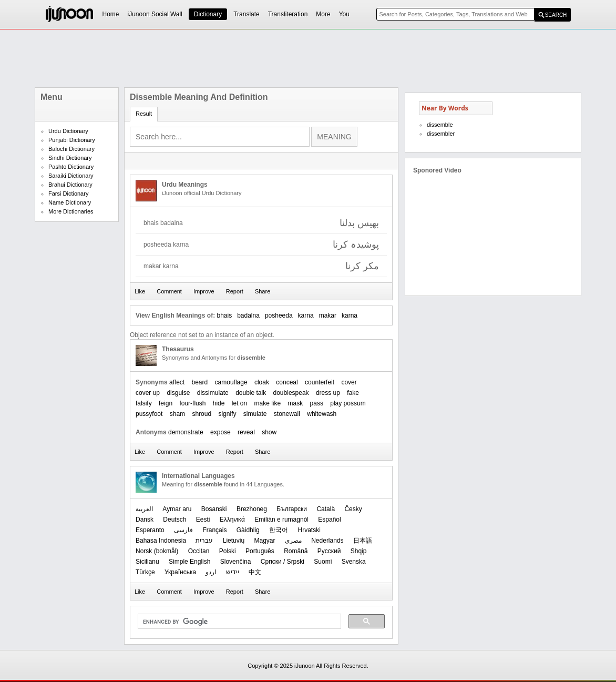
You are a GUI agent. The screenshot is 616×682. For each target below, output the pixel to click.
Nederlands (327, 541)
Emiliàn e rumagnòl (281, 520)
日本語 (363, 541)
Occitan (199, 551)
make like (268, 403)
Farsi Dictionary (68, 194)
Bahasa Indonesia (161, 541)
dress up (328, 393)
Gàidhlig (248, 530)
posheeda (279, 315)
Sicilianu (147, 562)
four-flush (192, 403)
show (269, 432)
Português (260, 551)
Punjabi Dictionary (72, 140)
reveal (246, 432)
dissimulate (213, 393)
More (323, 14)
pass (317, 403)
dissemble (440, 125)
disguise (178, 393)
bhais (224, 315)
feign (166, 403)
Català (326, 509)
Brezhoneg (252, 509)
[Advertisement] (308, 58)
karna (306, 315)
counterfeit (320, 382)
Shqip (359, 551)
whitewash (322, 414)
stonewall (287, 414)
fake (353, 393)
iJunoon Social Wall (155, 14)
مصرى (293, 541)
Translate (247, 14)
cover (349, 382)
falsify (144, 403)
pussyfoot (149, 414)
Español (329, 520)
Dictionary (208, 14)
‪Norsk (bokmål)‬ (157, 551)
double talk (251, 393)
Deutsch (174, 520)
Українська (180, 572)
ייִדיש (233, 572)
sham (177, 414)
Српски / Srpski (283, 562)
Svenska (354, 562)
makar (328, 315)
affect (177, 382)
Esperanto (150, 530)
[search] (238, 622)
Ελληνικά (232, 520)
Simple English (189, 562)
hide (219, 403)
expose (220, 432)
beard (200, 382)
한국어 (279, 530)
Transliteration (288, 14)
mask (296, 403)
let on (239, 403)
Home (111, 14)
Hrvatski (309, 530)
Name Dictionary (70, 202)
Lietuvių (234, 541)
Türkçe (145, 572)
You (344, 14)
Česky (353, 509)
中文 (255, 572)
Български (292, 509)
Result (144, 114)
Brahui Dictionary (70, 185)
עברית (204, 541)
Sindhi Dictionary (70, 158)
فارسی (183, 530)
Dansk (145, 520)
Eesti (203, 520)
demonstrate (186, 432)
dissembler (441, 134)
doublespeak (291, 393)
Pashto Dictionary (71, 167)
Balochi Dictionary (71, 149)
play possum (348, 403)
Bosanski (214, 509)
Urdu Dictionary (68, 131)
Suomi (323, 562)
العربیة (144, 509)
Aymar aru (177, 509)
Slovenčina (236, 562)
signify (227, 414)
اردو (211, 572)
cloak (262, 382)
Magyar (264, 541)
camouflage (231, 382)
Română (296, 551)
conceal (287, 382)
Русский (329, 551)
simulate (255, 414)
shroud (202, 414)
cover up (148, 393)
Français (214, 530)
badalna (248, 315)
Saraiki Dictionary (71, 176)
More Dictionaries (71, 211)
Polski (228, 551)
